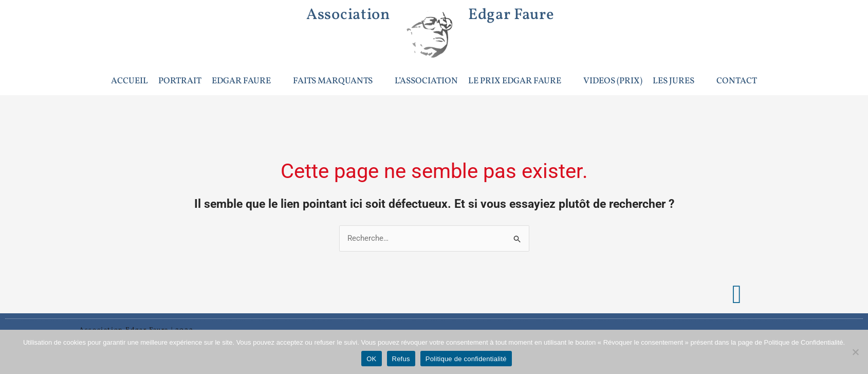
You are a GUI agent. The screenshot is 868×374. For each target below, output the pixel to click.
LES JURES (678, 81)
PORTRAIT (180, 81)
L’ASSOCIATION (426, 81)
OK (371, 359)
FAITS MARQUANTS (337, 81)
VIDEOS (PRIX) (613, 81)
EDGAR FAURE (246, 81)
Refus (401, 359)
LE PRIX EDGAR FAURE (519, 81)
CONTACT (737, 81)
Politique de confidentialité (466, 359)
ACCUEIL (130, 81)
